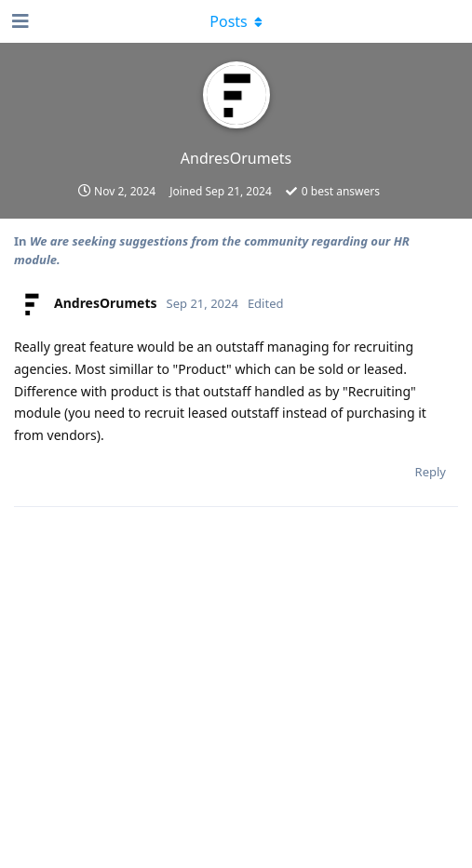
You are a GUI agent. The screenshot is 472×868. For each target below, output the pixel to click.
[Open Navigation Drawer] (19, 21)
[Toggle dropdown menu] (236, 21)
